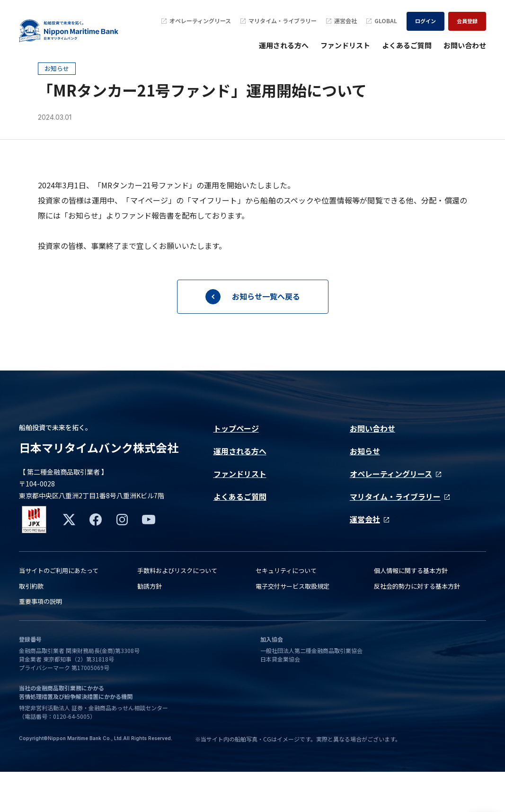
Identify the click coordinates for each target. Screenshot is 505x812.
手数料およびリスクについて (177, 611)
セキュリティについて (286, 611)
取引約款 (31, 626)
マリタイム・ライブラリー (279, 21)
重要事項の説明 (40, 642)
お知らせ (365, 484)
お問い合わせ (465, 45)
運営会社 (341, 21)
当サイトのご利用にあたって (59, 611)
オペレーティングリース (196, 21)
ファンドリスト (345, 45)
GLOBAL (382, 21)
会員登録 (467, 21)
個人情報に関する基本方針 (411, 611)
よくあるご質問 (407, 45)
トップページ (236, 461)
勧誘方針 (150, 626)
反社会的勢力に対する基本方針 (417, 626)
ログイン (425, 21)
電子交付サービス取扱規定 (292, 626)
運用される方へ (284, 45)
